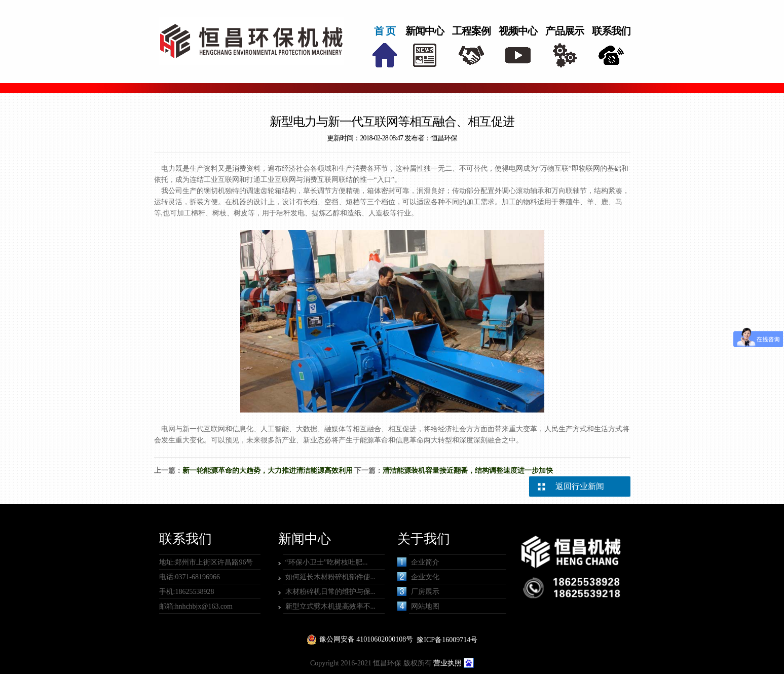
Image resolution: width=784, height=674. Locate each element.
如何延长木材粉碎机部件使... (331, 577)
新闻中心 (425, 31)
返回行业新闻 (580, 486)
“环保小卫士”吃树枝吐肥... (327, 562)
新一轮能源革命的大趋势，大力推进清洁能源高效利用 (268, 471)
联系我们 (611, 31)
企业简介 (418, 562)
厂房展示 (418, 591)
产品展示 (565, 31)
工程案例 (471, 31)
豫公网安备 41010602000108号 (366, 639)
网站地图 (418, 606)
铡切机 (214, 191)
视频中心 (518, 31)
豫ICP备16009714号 (447, 640)
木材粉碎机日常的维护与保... (331, 592)
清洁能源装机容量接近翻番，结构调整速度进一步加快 (468, 471)
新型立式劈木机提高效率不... (331, 606)
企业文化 (418, 577)
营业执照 (447, 663)
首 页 (385, 31)
